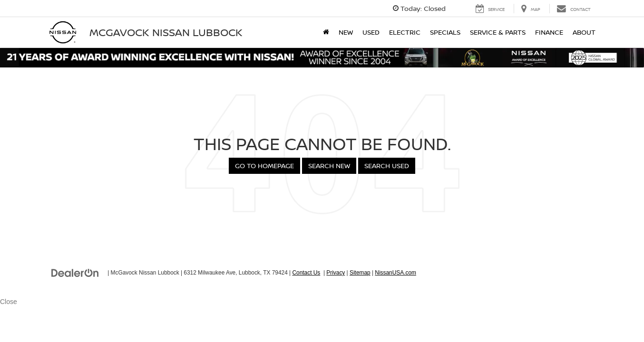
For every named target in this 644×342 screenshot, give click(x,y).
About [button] (584, 32)
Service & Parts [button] (498, 32)
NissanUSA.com (395, 273)
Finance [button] (549, 32)
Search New (329, 166)
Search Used (387, 166)
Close (9, 302)
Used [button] (371, 32)
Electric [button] (405, 32)
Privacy (336, 273)
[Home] (326, 32)
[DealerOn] (75, 272)
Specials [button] (445, 32)
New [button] (346, 32)
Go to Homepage (264, 166)
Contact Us (306, 273)
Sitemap (360, 273)
